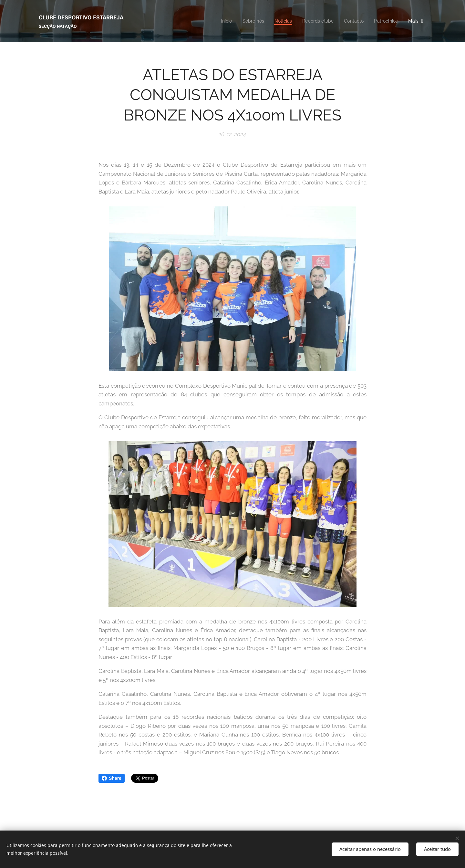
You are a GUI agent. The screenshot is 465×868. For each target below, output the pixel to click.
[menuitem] (219, 21)
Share (112, 778)
